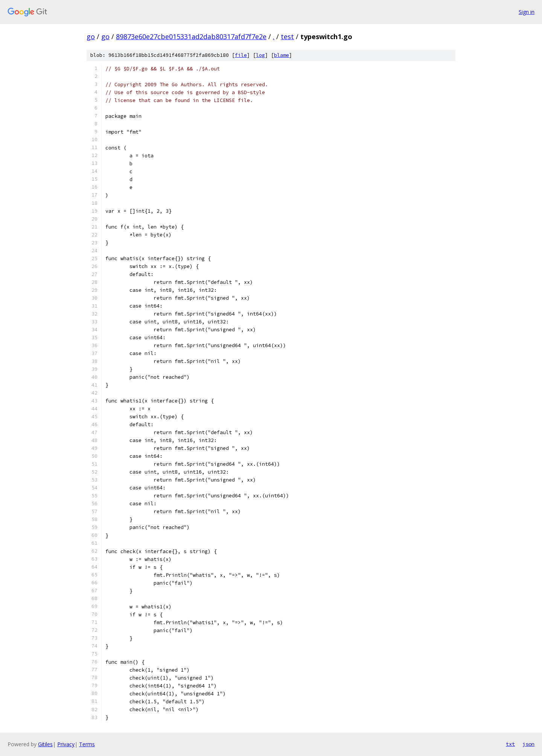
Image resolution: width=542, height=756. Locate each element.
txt (510, 744)
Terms (87, 744)
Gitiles (45, 744)
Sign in (527, 12)
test (287, 37)
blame (282, 55)
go (91, 37)
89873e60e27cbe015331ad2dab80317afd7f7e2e (191, 37)
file (241, 55)
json (528, 744)
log (260, 55)
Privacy (66, 744)
